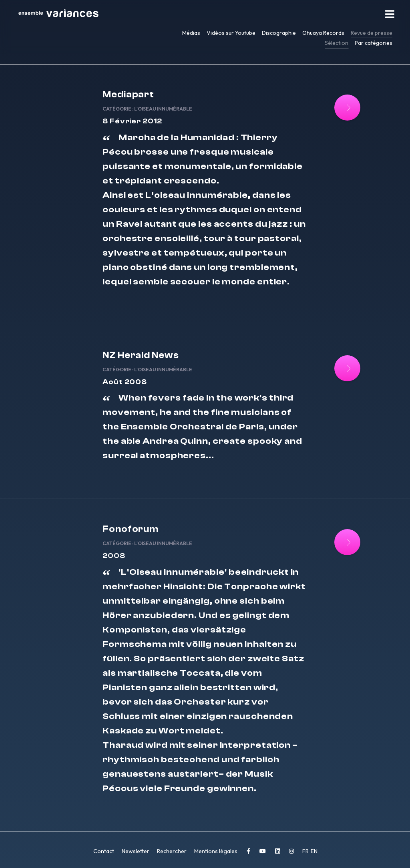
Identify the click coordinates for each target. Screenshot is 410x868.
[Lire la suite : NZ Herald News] (347, 368)
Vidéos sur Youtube (231, 33)
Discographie (279, 33)
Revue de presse (372, 33)
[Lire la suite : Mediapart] (347, 108)
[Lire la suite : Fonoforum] (347, 542)
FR (306, 851)
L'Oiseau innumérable (163, 109)
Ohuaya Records (323, 33)
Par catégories (374, 43)
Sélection (337, 43)
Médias (191, 33)
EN (314, 851)
